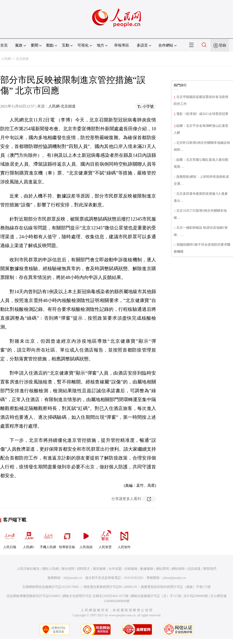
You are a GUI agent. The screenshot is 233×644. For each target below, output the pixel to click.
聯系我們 (210, 569)
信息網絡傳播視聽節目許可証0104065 (33, 596)
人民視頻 (86, 538)
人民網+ (29, 538)
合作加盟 (115, 569)
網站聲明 (163, 569)
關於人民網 (50, 569)
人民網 (6, 59)
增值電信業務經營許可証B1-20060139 (110, 587)
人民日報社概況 (28, 569)
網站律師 (178, 569)
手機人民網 (48, 538)
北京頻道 (22, 59)
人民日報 (10, 538)
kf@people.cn (73, 578)
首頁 (4, 45)
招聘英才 (83, 569)
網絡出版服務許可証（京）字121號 (156, 596)
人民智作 (124, 538)
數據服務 (147, 569)
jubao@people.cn (174, 578)
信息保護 (194, 569)
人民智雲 (105, 538)
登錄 (223, 45)
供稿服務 (131, 569)
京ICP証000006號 (196, 596)
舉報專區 (122, 45)
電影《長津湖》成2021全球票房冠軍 (202, 114)
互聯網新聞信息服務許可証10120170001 (51, 587)
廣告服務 (99, 569)
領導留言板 (67, 538)
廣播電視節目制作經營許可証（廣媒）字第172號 (176, 587)
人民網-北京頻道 (62, 106)
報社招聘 (68, 569)
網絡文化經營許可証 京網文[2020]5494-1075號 (96, 596)
